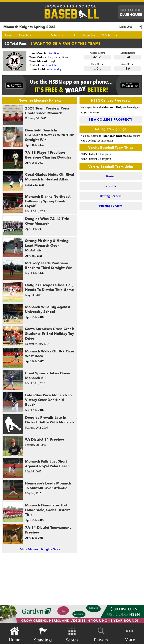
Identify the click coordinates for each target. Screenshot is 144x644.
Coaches (25, 35)
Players (101, 634)
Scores (72, 635)
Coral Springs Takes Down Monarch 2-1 (48, 376)
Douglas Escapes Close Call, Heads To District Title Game (50, 288)
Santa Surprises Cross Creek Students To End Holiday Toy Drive (50, 334)
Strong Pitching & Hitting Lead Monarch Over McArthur (47, 246)
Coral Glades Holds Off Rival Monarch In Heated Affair (50, 177)
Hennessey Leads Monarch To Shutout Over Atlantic (48, 486)
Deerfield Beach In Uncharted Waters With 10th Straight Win (50, 135)
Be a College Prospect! (111, 120)
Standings (43, 635)
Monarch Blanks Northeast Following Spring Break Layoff (48, 201)
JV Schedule (109, 35)
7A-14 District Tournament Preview (48, 530)
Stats (73, 35)
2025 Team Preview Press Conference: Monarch (47, 111)
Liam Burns (54, 53)
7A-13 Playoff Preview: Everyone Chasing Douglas (48, 155)
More (130, 634)
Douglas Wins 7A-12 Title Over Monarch (47, 221)
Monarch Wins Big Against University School (48, 309)
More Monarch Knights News (40, 549)
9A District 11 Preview (45, 440)
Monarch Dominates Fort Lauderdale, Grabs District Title (47, 510)
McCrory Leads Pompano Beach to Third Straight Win (49, 266)
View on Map (54, 69)
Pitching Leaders (111, 206)
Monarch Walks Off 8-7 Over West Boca (50, 354)
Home (9, 35)
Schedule (58, 35)
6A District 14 (49, 65)
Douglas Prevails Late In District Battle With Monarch (49, 420)
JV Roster (89, 35)
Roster (41, 35)
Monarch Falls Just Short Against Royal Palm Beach (47, 464)
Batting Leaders (111, 196)
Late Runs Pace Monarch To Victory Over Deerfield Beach (48, 400)
